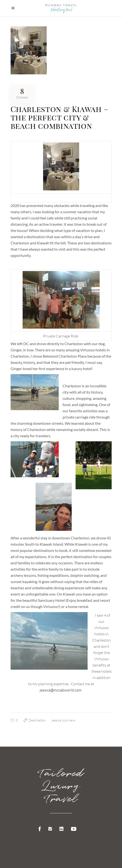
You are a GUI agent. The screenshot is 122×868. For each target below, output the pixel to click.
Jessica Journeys (63, 720)
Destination (37, 720)
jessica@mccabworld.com (61, 690)
